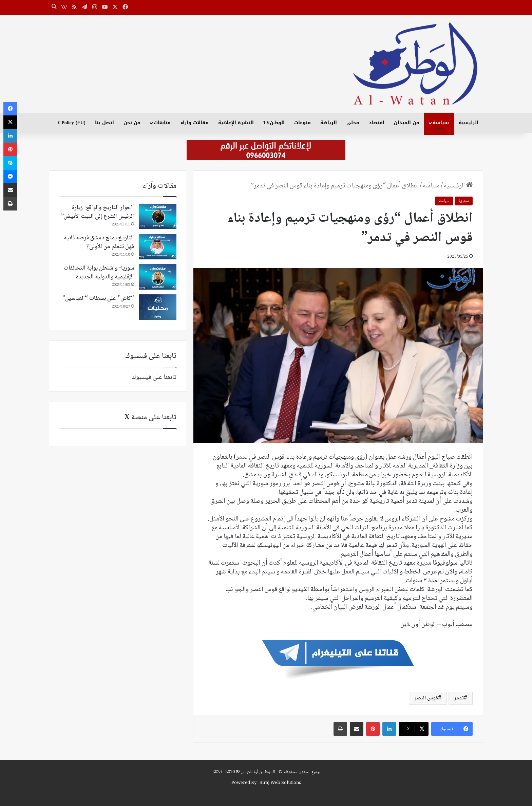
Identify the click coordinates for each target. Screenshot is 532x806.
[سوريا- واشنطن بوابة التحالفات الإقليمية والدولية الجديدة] (158, 277)
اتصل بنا (104, 123)
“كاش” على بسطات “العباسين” (98, 298)
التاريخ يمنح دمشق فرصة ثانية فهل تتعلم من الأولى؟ (99, 242)
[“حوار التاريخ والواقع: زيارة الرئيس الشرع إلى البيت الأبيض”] (158, 216)
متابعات (162, 123)
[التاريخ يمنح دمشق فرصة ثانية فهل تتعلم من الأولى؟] (158, 247)
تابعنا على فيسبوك (154, 378)
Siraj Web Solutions (280, 783)
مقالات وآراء (195, 123)
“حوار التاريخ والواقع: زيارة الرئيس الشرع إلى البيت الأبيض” (98, 212)
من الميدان (407, 123)
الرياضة (329, 123)
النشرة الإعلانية (236, 123)
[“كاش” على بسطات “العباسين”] (158, 307)
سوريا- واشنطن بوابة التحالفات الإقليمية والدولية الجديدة (99, 272)
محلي (353, 123)
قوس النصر (426, 698)
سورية (464, 201)
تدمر (459, 698)
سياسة (441, 123)
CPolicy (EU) (72, 123)
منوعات (302, 123)
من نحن (132, 123)
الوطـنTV (274, 123)
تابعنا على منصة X (150, 418)
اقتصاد (377, 123)
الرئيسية (469, 123)
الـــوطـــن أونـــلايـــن (258, 772)
